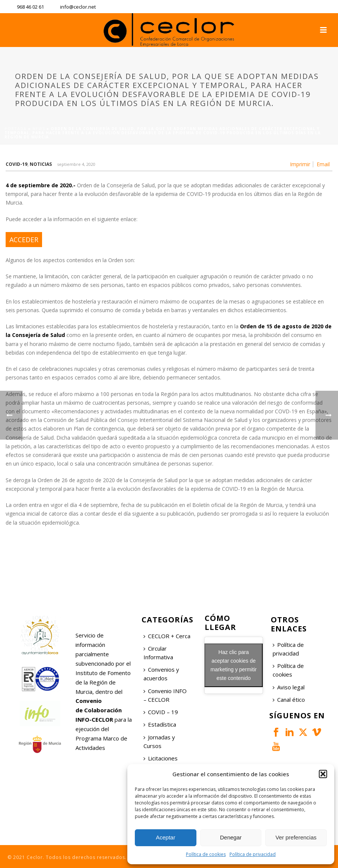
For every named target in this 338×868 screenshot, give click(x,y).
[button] (323, 774)
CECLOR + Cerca (167, 636)
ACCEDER (24, 240)
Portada (16, 129)
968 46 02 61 (30, 7)
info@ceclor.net (78, 7)
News (39, 129)
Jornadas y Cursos (159, 741)
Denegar (231, 837)
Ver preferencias (296, 837)
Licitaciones (161, 758)
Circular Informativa (158, 653)
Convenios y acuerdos (161, 674)
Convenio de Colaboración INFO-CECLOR (99, 710)
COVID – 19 (161, 712)
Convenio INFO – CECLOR (165, 695)
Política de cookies (206, 854)
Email (323, 164)
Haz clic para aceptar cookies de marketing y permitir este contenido (234, 665)
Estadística (160, 724)
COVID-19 (17, 164)
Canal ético (289, 700)
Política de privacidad (253, 854)
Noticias (41, 164)
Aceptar (166, 837)
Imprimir (300, 164)
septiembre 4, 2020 (76, 164)
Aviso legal (289, 687)
